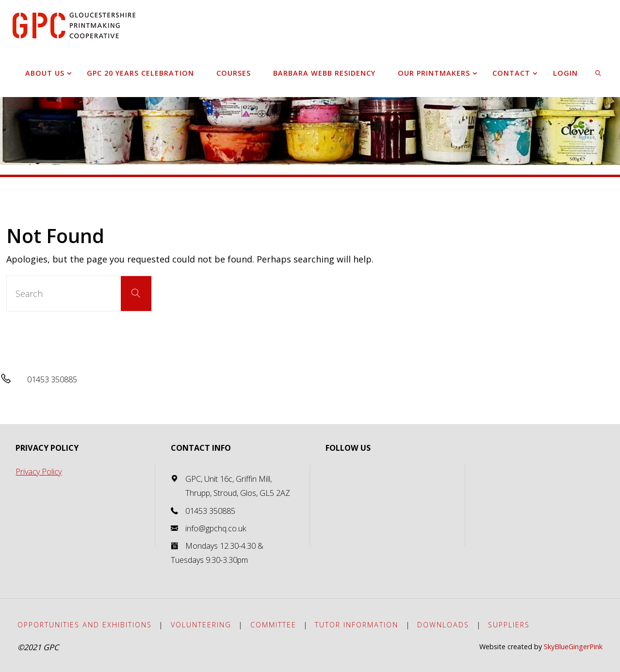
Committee (273, 625)
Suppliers (509, 625)
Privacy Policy (39, 472)
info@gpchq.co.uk (216, 528)
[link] (598, 73)
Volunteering (201, 625)
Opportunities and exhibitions (85, 625)
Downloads (443, 625)
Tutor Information (357, 625)
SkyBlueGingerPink (573, 647)
